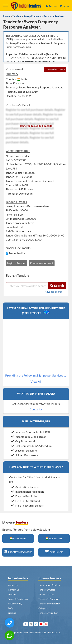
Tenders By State (47, 590)
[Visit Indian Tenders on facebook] (26, 624)
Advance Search (54, 292)
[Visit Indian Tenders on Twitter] (31, 624)
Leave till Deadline (24, 450)
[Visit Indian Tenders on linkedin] (36, 624)
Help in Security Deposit (28, 505)
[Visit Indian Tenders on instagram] (46, 624)
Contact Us (14, 590)
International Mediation (27, 492)
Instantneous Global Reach (29, 437)
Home (7, 16)
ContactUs (36, 409)
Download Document (55, 69)
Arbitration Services (25, 487)
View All (36, 381)
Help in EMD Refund (26, 501)
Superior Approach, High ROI (30, 432)
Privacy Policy (15, 604)
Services (12, 594)
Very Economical (23, 441)
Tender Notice (17, 253)
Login (64, 6)
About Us (13, 585)
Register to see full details (36, 126)
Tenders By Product (48, 613)
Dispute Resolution (25, 496)
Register (52, 6)
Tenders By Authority (49, 599)
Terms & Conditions (18, 599)
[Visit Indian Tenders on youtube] (41, 624)
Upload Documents (24, 455)
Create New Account (42, 263)
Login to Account (16, 263)
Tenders (17, 16)
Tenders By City (46, 594)
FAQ (10, 608)
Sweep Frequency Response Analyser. (44, 16)
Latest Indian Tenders (49, 585)
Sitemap (12, 613)
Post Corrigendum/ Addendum (31, 446)
